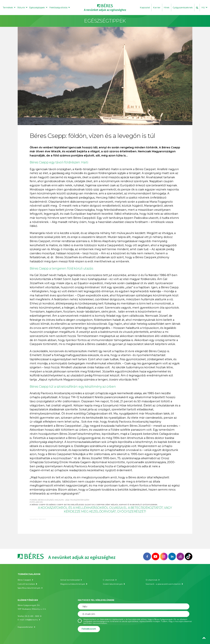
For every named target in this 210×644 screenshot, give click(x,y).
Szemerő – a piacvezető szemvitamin (163, 584)
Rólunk (21, 8)
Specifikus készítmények (29, 588)
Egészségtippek (37, 8)
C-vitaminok (109, 580)
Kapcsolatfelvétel (25, 627)
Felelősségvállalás (58, 8)
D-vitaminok (152, 580)
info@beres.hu (31, 620)
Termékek (8, 8)
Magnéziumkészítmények (73, 584)
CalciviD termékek (26, 584)
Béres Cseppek (24, 580)
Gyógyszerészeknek (183, 8)
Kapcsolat (145, 8)
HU (203, 8)
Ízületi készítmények (113, 584)
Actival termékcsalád (70, 580)
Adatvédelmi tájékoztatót (112, 619)
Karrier (157, 8)
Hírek (167, 8)
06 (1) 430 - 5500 (32, 616)
